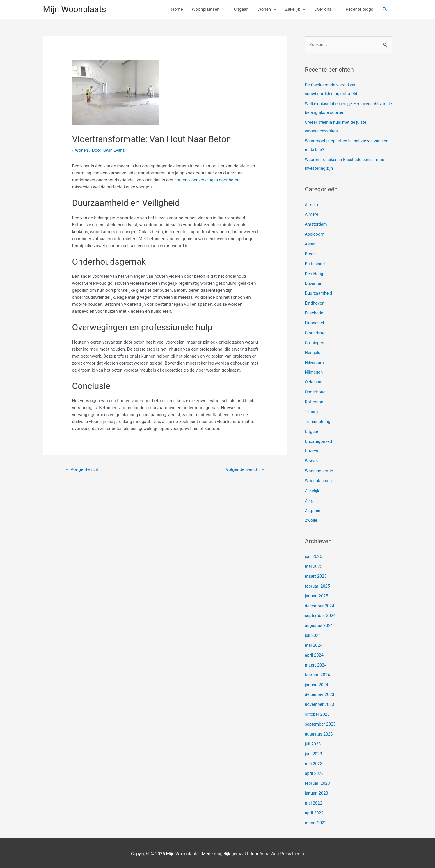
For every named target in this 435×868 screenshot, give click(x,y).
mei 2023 (314, 762)
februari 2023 (318, 782)
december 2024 (320, 605)
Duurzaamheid (319, 294)
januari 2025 (317, 595)
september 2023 (321, 723)
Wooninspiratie (319, 470)
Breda (311, 254)
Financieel (315, 323)
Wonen (264, 10)
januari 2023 (317, 792)
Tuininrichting (318, 421)
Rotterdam (315, 402)
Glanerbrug (316, 333)
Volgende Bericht (245, 470)
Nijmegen (314, 372)
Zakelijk (293, 10)
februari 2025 (318, 585)
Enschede (314, 313)
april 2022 (315, 811)
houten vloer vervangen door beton (208, 181)
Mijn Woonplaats (76, 9)
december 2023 (320, 693)
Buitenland (315, 264)
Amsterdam (316, 225)
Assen (311, 244)
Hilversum (315, 362)
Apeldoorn (315, 234)
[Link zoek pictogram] (385, 10)
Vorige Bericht (82, 470)
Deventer (314, 284)
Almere (312, 215)
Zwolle (311, 519)
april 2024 (315, 654)
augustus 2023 (319, 733)
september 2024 (321, 615)
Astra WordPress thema (282, 852)
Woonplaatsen (206, 10)
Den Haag (314, 274)
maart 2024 (316, 664)
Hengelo (313, 352)
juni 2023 (314, 752)
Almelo (312, 205)
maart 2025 (316, 575)
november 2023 (320, 703)
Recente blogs (359, 10)
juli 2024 (313, 634)
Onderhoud (316, 392)
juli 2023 (313, 743)
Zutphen (313, 510)
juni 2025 (314, 556)
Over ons (323, 10)
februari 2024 (318, 674)
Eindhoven (315, 303)
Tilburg (312, 411)
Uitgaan (241, 10)
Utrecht (312, 451)
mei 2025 (314, 565)
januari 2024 (317, 683)
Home (177, 10)
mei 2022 (314, 801)
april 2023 (315, 772)
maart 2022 (316, 821)
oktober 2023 (318, 713)
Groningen (315, 343)
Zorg (309, 500)
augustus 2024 (319, 625)
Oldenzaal (315, 382)
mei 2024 (314, 644)
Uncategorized (319, 441)
